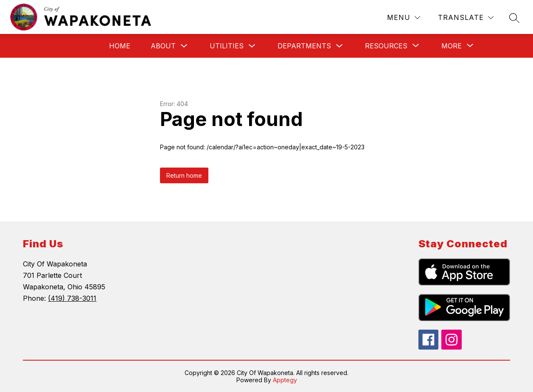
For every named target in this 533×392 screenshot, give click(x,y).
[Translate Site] (466, 18)
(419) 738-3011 (72, 298)
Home (120, 46)
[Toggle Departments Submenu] (339, 46)
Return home (184, 175)
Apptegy (285, 380)
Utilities (227, 46)
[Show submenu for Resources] (386, 46)
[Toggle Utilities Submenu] (252, 46)
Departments (304, 46)
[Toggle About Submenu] (184, 46)
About (163, 46)
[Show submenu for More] (452, 46)
